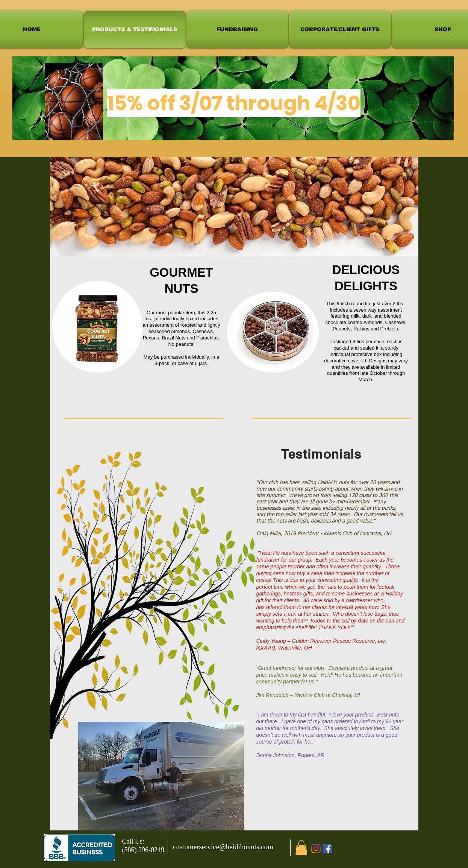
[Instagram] (316, 849)
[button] (301, 848)
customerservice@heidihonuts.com (223, 847)
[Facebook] (327, 849)
